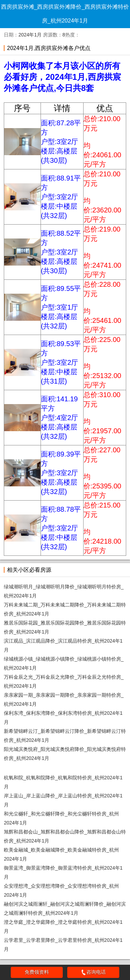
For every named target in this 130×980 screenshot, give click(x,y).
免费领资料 (37, 972)
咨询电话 (93, 972)
